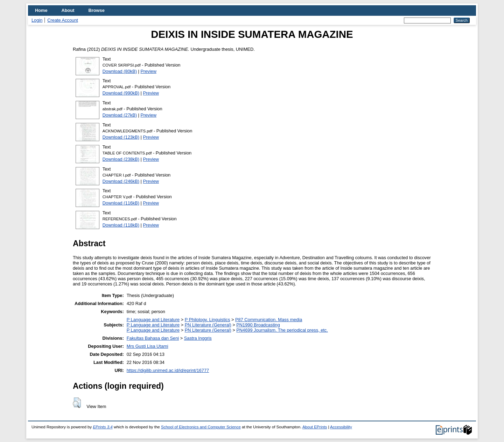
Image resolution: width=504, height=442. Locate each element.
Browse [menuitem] (97, 10)
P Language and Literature (153, 320)
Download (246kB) (121, 181)
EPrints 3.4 (103, 427)
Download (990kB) (121, 93)
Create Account (63, 20)
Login (37, 20)
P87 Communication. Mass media (269, 320)
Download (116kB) (121, 203)
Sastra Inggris (198, 338)
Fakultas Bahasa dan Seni (153, 338)
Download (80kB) (120, 71)
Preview (148, 71)
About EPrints (315, 427)
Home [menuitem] (41, 10)
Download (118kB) (121, 225)
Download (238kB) (121, 159)
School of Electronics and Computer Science (201, 427)
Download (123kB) (121, 137)
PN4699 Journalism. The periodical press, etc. (282, 330)
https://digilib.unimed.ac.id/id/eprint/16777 (168, 370)
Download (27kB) (120, 115)
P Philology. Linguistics (208, 320)
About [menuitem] (68, 10)
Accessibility (341, 427)
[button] (77, 403)
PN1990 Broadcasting (258, 325)
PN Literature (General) (208, 325)
